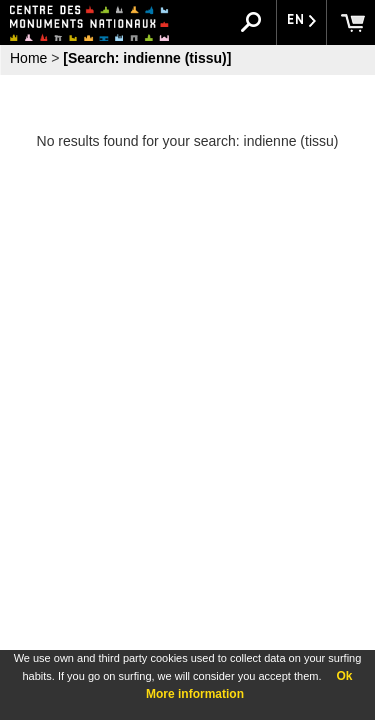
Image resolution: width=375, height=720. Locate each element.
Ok (344, 676)
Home (28, 58)
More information (195, 694)
